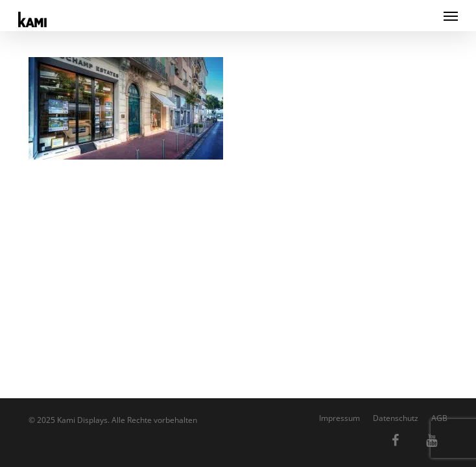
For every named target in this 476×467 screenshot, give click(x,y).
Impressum (339, 418)
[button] (451, 16)
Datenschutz (396, 418)
